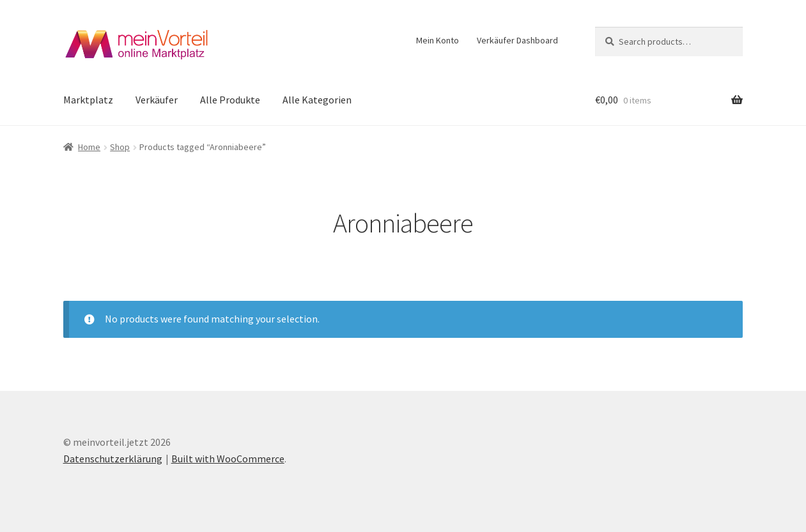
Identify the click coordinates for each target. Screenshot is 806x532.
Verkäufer (157, 100)
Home (89, 147)
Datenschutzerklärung (113, 459)
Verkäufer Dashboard (517, 40)
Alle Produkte (230, 100)
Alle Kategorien (317, 100)
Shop (120, 147)
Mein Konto (438, 40)
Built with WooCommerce (228, 459)
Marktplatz (88, 100)
